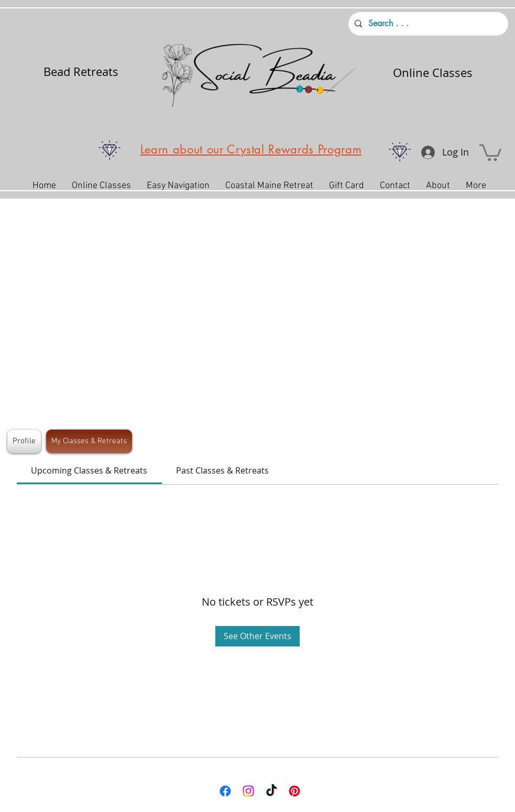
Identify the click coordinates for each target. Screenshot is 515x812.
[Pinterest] (294, 791)
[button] (490, 152)
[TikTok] (271, 791)
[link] (89, 470)
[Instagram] (248, 791)
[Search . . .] (427, 24)
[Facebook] (225, 791)
